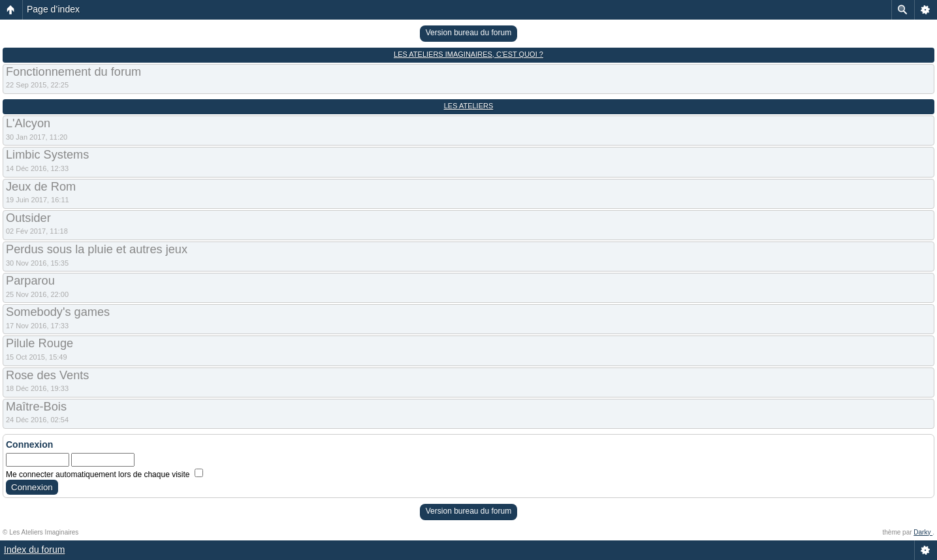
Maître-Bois (36, 407)
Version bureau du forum (468, 33)
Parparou (30, 281)
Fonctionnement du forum (73, 72)
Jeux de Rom (41, 187)
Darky (923, 532)
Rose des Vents (47, 375)
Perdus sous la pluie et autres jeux (97, 249)
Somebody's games (58, 312)
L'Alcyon (28, 123)
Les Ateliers (469, 106)
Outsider (28, 218)
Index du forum (34, 550)
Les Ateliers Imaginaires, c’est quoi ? (468, 54)
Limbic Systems (47, 155)
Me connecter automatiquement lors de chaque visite (104, 474)
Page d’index (53, 9)
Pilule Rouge (40, 343)
